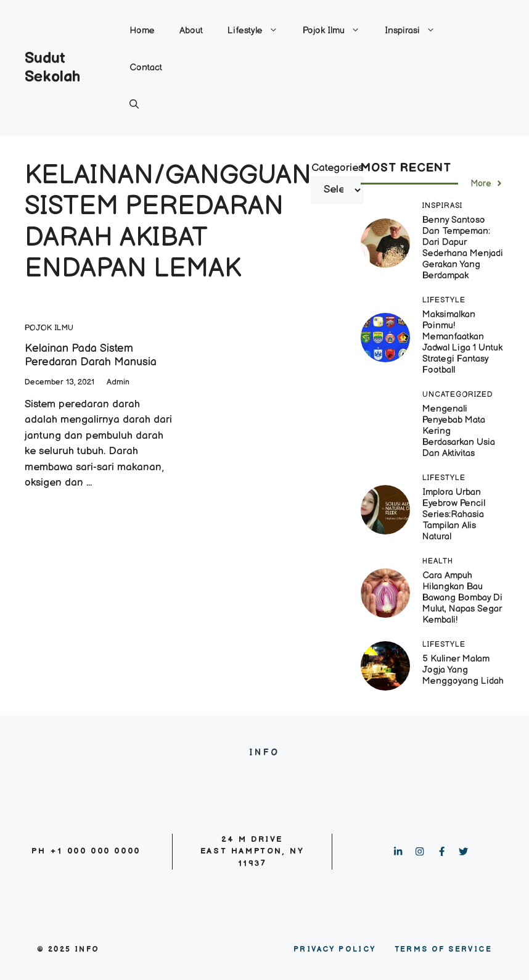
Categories (337, 168)
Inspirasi (416, 31)
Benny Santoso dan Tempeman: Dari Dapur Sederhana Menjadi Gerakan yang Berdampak (463, 248)
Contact (146, 68)
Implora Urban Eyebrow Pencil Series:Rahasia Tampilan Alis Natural (454, 514)
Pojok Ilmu (338, 31)
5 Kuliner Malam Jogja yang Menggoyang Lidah (463, 670)
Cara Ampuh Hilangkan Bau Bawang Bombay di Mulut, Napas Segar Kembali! (462, 598)
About (191, 31)
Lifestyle (259, 31)
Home (142, 31)
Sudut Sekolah (52, 68)
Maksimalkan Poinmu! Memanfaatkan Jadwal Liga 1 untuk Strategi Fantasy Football (462, 342)
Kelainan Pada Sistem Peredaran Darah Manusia (91, 355)
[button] (134, 105)
